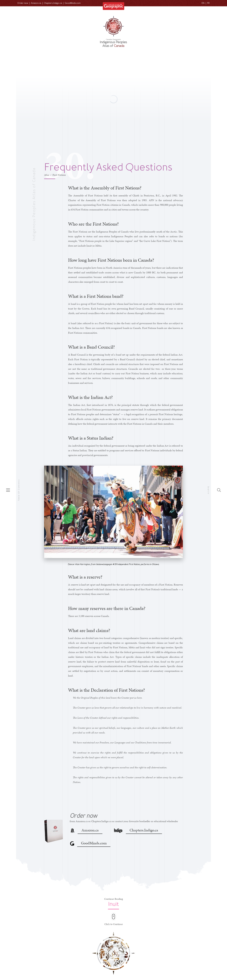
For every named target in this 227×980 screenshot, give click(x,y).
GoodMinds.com (73, 3)
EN (203, 3)
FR (208, 3)
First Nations (59, 175)
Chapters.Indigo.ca (53, 3)
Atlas (47, 175)
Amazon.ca (36, 3)
